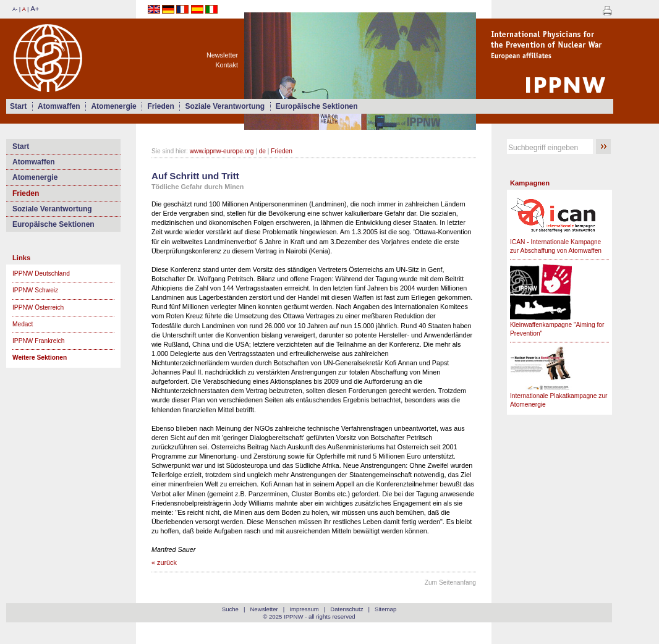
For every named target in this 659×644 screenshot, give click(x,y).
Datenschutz (347, 609)
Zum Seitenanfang (450, 583)
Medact (23, 324)
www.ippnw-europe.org (222, 151)
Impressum (304, 609)
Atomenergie (113, 106)
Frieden (160, 106)
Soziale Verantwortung (225, 106)
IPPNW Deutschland (41, 273)
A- (15, 10)
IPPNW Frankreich (38, 341)
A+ (35, 9)
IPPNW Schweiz (35, 290)
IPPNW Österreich (38, 307)
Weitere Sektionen (40, 358)
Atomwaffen (59, 106)
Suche (230, 609)
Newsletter (222, 55)
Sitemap (385, 609)
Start (18, 106)
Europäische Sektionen (317, 106)
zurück (167, 562)
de (262, 151)
